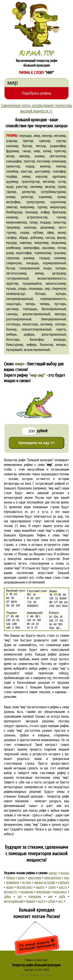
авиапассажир (56, 283)
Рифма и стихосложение (30, 975)
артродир (59, 273)
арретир (12, 283)
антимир (46, 324)
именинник (43, 892)
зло (20, 896)
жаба (62, 896)
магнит (53, 873)
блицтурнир (15, 344)
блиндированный (54, 319)
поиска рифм (38, 810)
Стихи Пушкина (47, 975)
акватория (35, 878)
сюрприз (64, 882)
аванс (21, 878)
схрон (52, 887)
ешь (67, 878)
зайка (7, 896)
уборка (10, 878)
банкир (11, 329)
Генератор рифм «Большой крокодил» (36, 965)
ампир (39, 273)
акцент (40, 887)
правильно (13, 882)
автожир (12, 309)
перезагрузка (53, 878)
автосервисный (14, 901)
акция (10, 887)
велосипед (60, 892)
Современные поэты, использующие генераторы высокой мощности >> (36, 108)
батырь (40, 293)
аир (47, 288)
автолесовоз (25, 887)
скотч (41, 901)
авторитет (11, 892)
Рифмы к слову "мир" (36, 960)
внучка (65, 873)
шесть (63, 887)
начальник (27, 892)
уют (61, 901)
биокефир (37, 339)
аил (50, 896)
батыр (11, 268)
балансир (46, 344)
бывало (31, 901)
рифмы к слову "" (38, 465)
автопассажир (16, 273)
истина (27, 882)
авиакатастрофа (45, 882)
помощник (35, 896)
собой (51, 901)
